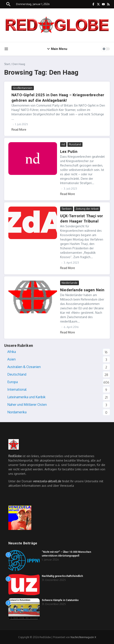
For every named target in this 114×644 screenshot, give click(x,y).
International (17, 389)
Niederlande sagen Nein (81, 289)
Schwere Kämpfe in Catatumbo (60, 600)
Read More (19, 129)
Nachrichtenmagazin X (83, 637)
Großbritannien (23, 88)
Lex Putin (68, 151)
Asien (11, 359)
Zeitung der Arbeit (87, 208)
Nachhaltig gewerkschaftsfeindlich (62, 575)
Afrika (12, 351)
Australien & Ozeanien (24, 366)
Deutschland (17, 374)
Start (7, 64)
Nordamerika (17, 411)
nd (63, 144)
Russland (75, 144)
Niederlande (70, 282)
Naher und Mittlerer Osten (27, 404)
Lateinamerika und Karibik (26, 396)
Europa (13, 381)
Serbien (67, 208)
